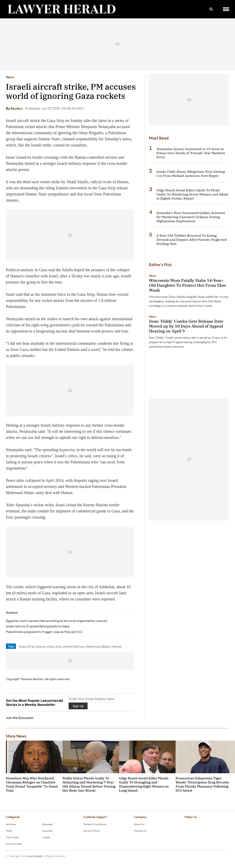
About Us (139, 824)
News (10, 77)
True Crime (12, 837)
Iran (58, 646)
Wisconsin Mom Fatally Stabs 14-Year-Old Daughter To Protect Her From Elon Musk (187, 285)
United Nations (74, 646)
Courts (46, 837)
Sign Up (78, 706)
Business (47, 824)
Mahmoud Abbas (98, 646)
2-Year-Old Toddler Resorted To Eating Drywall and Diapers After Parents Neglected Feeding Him (192, 240)
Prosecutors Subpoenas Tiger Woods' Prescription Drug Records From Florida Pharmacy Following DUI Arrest (202, 784)
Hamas (117, 646)
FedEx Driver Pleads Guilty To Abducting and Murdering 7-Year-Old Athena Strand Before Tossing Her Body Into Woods (89, 784)
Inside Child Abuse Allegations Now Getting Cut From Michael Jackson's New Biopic (191, 174)
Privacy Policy (91, 831)
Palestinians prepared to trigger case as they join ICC (44, 632)
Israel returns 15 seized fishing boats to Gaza (38, 626)
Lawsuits (47, 831)
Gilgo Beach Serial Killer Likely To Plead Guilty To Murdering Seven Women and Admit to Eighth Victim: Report (192, 194)
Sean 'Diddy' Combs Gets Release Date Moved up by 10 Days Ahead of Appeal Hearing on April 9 (186, 326)
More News (16, 736)
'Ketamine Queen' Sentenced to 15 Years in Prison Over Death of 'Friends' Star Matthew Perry (191, 153)
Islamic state (45, 646)
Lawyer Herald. (34, 856)
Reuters (17, 108)
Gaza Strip (27, 646)
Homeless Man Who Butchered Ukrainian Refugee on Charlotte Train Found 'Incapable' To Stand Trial (32, 784)
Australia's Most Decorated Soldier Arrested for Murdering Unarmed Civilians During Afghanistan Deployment (191, 217)
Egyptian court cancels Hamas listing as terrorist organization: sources (57, 621)
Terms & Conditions (95, 824)
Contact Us (140, 831)
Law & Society (14, 844)
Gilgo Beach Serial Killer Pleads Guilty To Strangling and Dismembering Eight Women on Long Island (144, 784)
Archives (11, 824)
